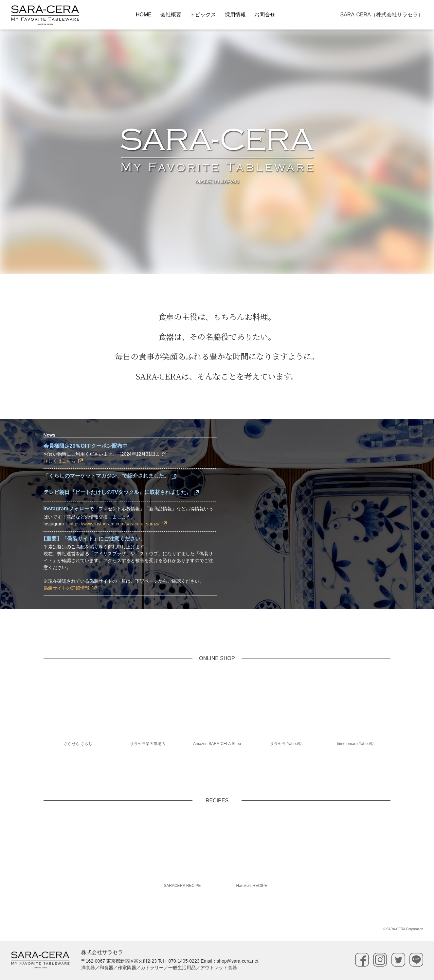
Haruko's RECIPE (252, 886)
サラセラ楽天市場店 (148, 744)
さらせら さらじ (78, 744)
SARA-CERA (381, 15)
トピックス (203, 15)
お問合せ (265, 15)
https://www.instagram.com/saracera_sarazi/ (115, 524)
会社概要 (171, 15)
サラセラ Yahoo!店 (286, 744)
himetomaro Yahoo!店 (356, 744)
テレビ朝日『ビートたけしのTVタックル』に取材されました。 (118, 492)
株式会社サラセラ (102, 952)
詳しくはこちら (60, 461)
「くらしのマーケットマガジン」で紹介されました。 (106, 476)
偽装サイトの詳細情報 (66, 588)
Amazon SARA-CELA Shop (217, 744)
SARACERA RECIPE (182, 886)
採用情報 (235, 15)
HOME (144, 15)
